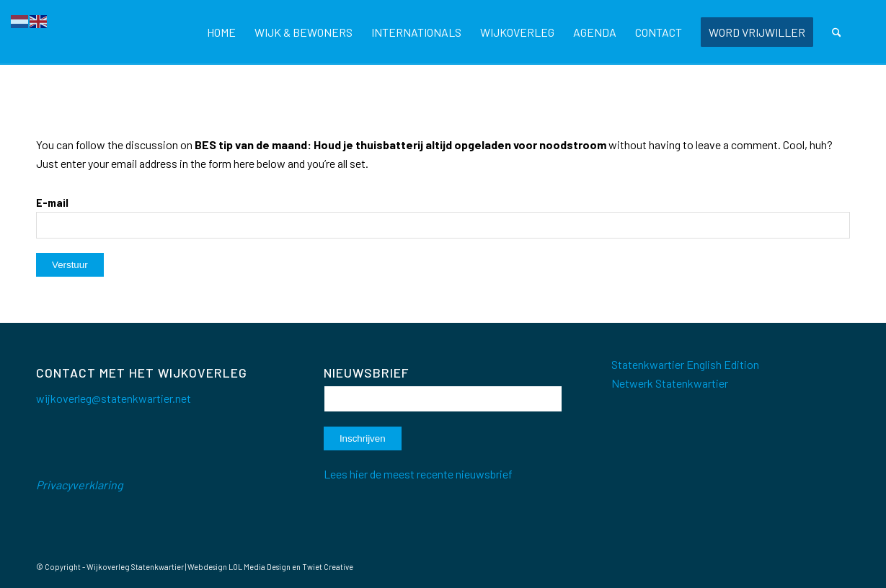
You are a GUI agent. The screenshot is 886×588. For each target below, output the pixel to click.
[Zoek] (837, 32)
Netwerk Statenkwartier (670, 383)
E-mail (52, 202)
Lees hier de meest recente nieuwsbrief (418, 474)
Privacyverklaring (80, 485)
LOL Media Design (260, 567)
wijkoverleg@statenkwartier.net (114, 398)
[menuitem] (221, 32)
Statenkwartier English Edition (685, 364)
